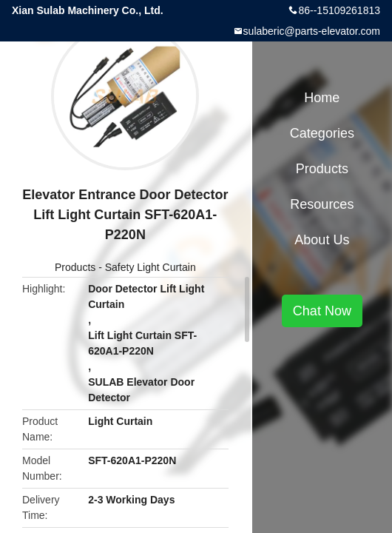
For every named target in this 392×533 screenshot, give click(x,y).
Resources (322, 204)
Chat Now (322, 311)
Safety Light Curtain (151, 267)
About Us (322, 240)
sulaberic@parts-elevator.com (312, 31)
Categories (322, 133)
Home (322, 98)
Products (75, 267)
